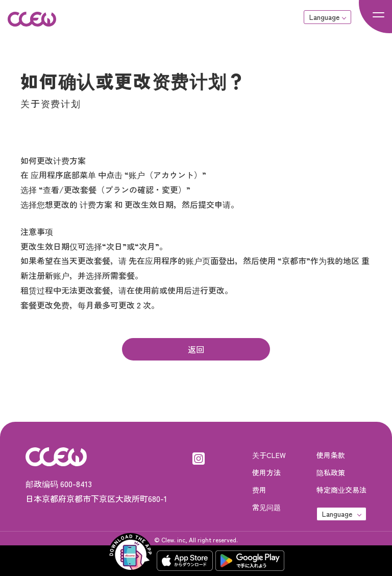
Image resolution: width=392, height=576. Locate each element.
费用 (259, 490)
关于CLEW (269, 455)
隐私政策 (331, 472)
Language (324, 17)
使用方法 (266, 472)
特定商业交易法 (341, 490)
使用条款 (331, 455)
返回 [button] (196, 349)
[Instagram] (199, 457)
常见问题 (266, 507)
